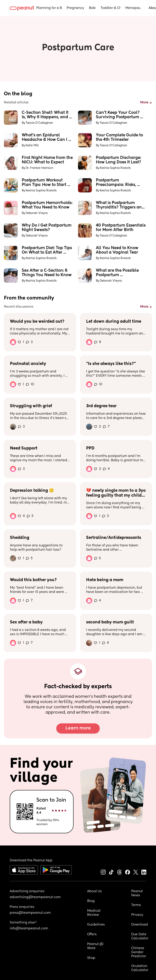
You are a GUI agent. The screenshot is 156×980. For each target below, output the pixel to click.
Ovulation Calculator (140, 968)
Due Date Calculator (140, 937)
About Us (94, 891)
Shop (91, 958)
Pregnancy (75, 8)
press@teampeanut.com (30, 913)
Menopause (133, 8)
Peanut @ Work (96, 946)
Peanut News (137, 893)
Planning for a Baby (49, 8)
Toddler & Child (110, 8)
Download (140, 925)
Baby (92, 8)
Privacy (137, 915)
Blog (91, 901)
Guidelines (96, 925)
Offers (92, 934)
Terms (136, 905)
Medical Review (94, 913)
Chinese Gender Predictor (139, 952)
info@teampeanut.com (29, 929)
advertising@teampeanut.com (35, 897)
